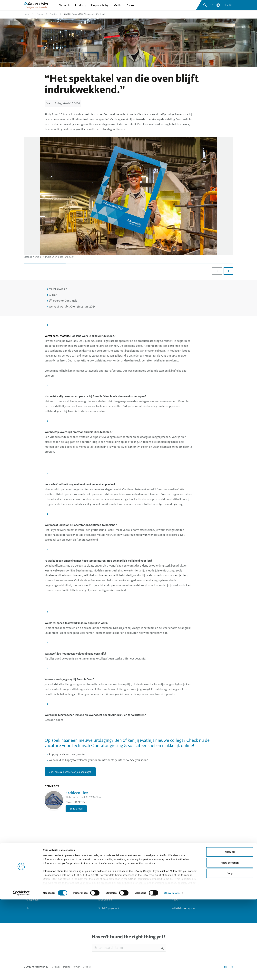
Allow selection (230, 943)
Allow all (230, 933)
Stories (54, 19)
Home (26, 19)
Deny (230, 954)
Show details (172, 974)
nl (231, 8)
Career (40, 19)
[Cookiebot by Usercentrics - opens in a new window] (21, 974)
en (227, 8)
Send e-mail (76, 812)
